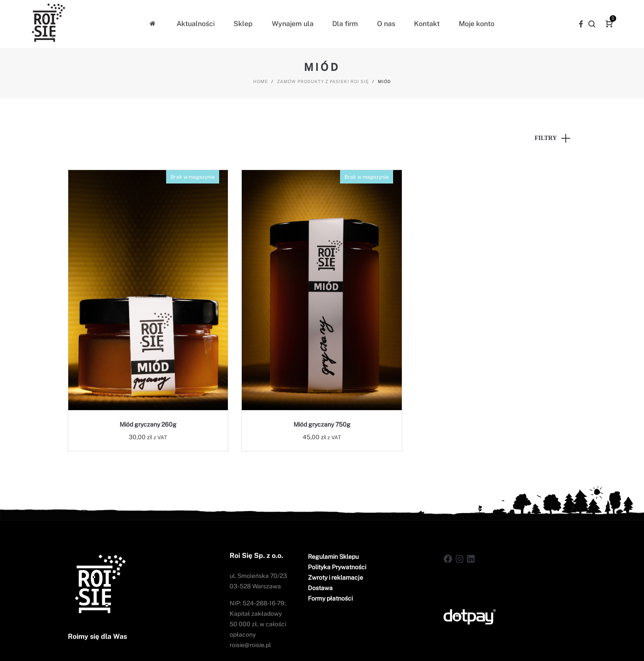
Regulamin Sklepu (333, 557)
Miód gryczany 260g (148, 424)
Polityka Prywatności (337, 567)
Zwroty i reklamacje (335, 578)
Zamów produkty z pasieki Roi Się (323, 81)
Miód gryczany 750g (322, 424)
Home (260, 81)
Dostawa (320, 588)
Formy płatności (330, 598)
